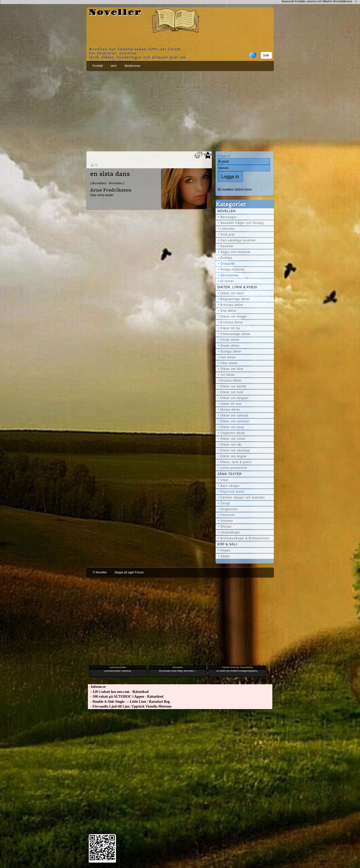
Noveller (115, 13)
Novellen (227, 211)
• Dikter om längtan (233, 398)
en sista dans (110, 174)
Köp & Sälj (228, 544)
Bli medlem (226, 189)
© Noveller (100, 572)
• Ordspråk (227, 264)
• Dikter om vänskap (234, 450)
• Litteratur (227, 229)
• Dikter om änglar (233, 456)
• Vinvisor (226, 521)
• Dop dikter (228, 311)
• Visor (223, 480)
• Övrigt (224, 503)
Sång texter (230, 474)
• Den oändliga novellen (237, 240)
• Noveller (226, 246)
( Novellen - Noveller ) (107, 183)
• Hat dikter (227, 357)
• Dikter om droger (233, 317)
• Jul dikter (227, 375)
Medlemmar (132, 66)
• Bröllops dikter (231, 305)
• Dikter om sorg (231, 427)
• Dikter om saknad (233, 416)
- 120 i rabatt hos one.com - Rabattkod (118, 692)
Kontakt (98, 66)
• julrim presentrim (233, 468)
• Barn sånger (229, 486)
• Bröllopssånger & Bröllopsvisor (244, 538)
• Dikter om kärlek (232, 386)
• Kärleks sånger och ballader (242, 498)
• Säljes (224, 556)
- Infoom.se (97, 687)
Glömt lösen (243, 189)
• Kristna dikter (230, 381)
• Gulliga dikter (230, 352)
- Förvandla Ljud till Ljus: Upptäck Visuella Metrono (130, 706)
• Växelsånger (229, 532)
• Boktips (225, 258)
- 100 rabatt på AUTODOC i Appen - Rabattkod (126, 697)
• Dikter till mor (230, 404)
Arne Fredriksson (111, 190)
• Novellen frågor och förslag (241, 223)
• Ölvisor (225, 527)
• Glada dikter (229, 346)
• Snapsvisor (228, 509)
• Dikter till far (229, 328)
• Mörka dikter (229, 410)
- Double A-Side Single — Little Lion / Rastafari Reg (129, 702)
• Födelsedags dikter (234, 334)
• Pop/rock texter (231, 492)
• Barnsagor (228, 217)
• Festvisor (227, 515)
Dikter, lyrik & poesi (238, 287)
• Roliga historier (232, 270)
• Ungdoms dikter (232, 433)
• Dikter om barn (231, 293)
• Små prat (226, 235)
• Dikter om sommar (234, 421)
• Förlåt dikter (229, 340)
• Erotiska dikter (231, 322)
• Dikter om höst (231, 369)
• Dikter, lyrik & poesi (235, 462)
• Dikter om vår (230, 445)
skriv (114, 66)
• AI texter (226, 281)
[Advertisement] (180, 110)
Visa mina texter (102, 195)
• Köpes (224, 550)
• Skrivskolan (229, 275)
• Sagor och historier (234, 252)
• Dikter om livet (231, 392)
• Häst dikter (228, 363)
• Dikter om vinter (232, 439)
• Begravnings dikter (234, 299)
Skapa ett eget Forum (129, 572)
